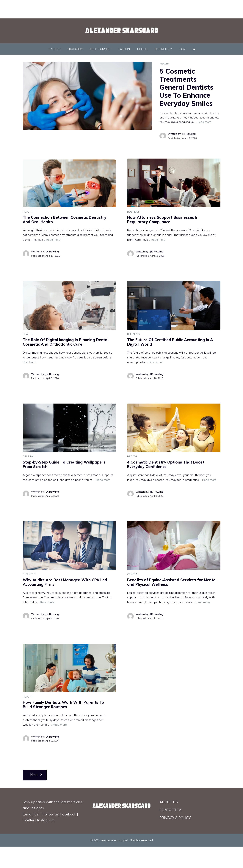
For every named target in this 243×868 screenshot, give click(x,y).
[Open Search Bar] (194, 49)
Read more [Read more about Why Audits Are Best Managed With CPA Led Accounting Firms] (47, 602)
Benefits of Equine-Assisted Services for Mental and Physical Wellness (172, 582)
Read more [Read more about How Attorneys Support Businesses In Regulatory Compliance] (158, 240)
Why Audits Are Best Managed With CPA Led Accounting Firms (65, 582)
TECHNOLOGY (163, 49)
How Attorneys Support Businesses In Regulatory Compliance (163, 220)
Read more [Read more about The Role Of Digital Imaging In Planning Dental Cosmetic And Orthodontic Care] (30, 362)
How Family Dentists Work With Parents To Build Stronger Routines (63, 705)
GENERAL (29, 456)
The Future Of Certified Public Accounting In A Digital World (170, 342)
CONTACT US (171, 810)
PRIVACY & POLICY (175, 818)
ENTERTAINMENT (101, 49)
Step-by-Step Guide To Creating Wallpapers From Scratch (64, 464)
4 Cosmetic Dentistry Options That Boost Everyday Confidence (166, 464)
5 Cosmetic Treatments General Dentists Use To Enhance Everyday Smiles (186, 87)
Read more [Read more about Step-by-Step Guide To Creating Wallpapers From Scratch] (103, 480)
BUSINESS (54, 49)
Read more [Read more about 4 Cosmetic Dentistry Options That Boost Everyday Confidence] (209, 480)
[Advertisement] (90, 8)
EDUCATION (75, 49)
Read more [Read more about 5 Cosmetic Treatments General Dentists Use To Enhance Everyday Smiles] (204, 122)
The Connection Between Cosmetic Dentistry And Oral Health (65, 220)
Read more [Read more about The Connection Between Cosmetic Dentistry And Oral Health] (53, 240)
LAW (182, 49)
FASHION (124, 49)
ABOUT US (169, 802)
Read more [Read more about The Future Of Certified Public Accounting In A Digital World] (156, 362)
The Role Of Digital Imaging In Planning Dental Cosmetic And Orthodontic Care (66, 342)
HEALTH (142, 49)
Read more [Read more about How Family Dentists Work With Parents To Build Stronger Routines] (60, 725)
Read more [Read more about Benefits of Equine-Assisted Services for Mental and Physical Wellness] (203, 602)
